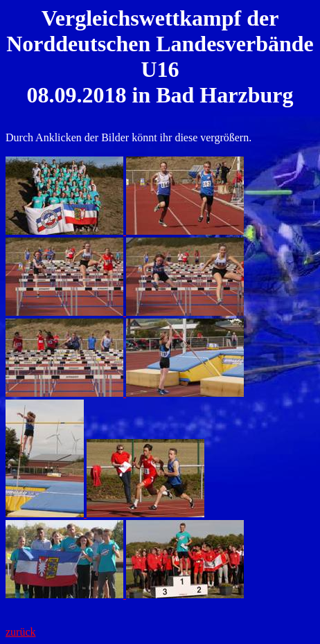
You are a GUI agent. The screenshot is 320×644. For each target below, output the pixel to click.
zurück (21, 632)
